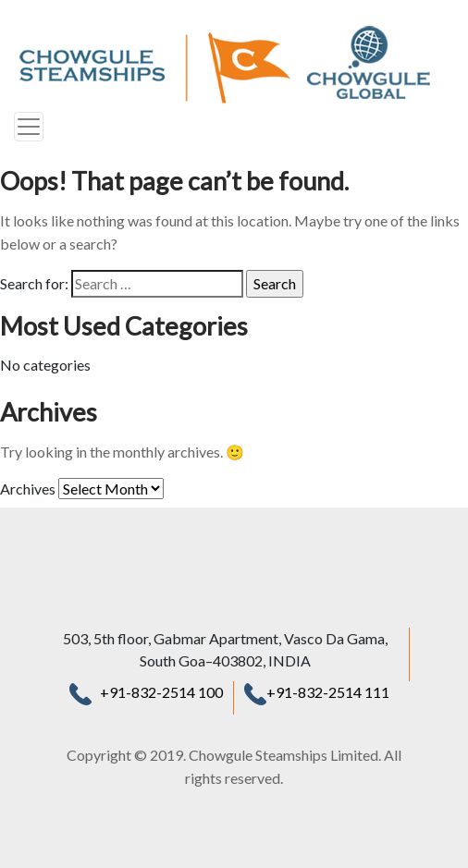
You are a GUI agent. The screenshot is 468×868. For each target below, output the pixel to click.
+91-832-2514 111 (317, 692)
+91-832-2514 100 (161, 692)
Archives (28, 489)
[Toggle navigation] (29, 127)
